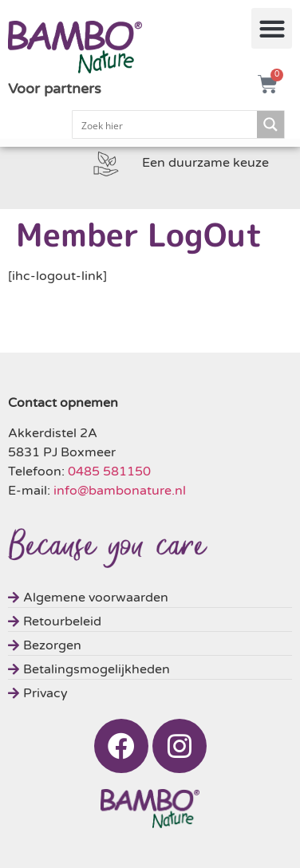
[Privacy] (150, 691)
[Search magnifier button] (270, 124)
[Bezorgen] (150, 643)
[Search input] (166, 124)
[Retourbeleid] (150, 619)
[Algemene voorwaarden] (150, 596)
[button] (272, 28)
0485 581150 (109, 471)
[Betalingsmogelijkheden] (150, 667)
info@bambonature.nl (120, 491)
